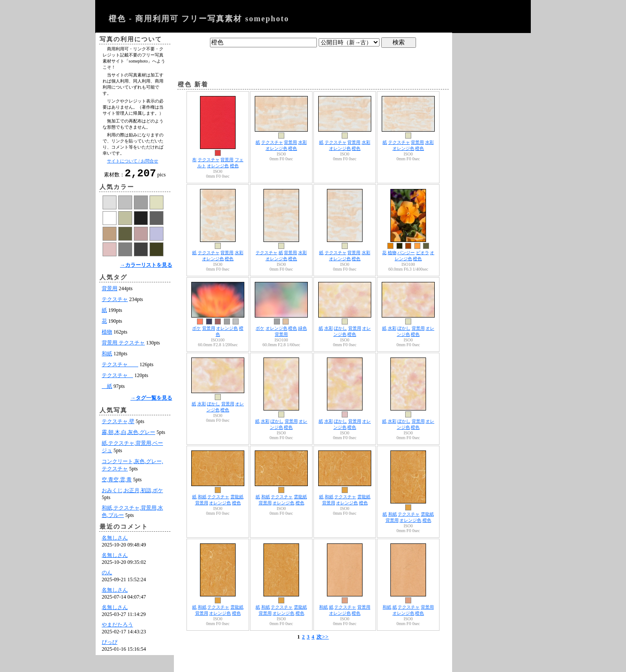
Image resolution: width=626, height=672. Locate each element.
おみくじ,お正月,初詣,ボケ (132, 493)
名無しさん (115, 540)
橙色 (234, 166)
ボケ (196, 328)
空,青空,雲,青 (117, 482)
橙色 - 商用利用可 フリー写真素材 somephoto (199, 19)
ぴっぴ (110, 645)
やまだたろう (117, 627)
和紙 (107, 356)
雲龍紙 (237, 497)
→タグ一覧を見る (151, 401)
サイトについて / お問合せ (133, 161)
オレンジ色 (218, 166)
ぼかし (340, 328)
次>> (323, 637)
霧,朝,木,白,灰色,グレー (128, 435)
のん (107, 575)
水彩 (303, 142)
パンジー (406, 253)
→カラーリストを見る (146, 268)
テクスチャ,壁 (118, 424)
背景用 (110, 291)
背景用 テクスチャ (123, 345)
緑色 (303, 328)
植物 (107, 334)
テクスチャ (115, 302)
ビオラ (423, 253)
